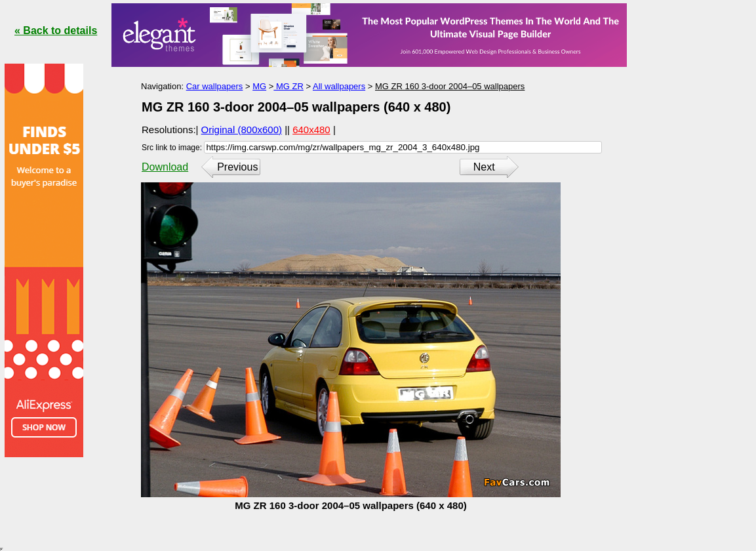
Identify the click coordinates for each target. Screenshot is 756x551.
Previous (237, 167)
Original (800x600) (242, 130)
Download (165, 167)
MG (259, 86)
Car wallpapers (215, 86)
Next (484, 167)
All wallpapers (339, 86)
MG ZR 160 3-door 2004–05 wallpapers (450, 86)
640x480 (311, 130)
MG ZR (288, 86)
